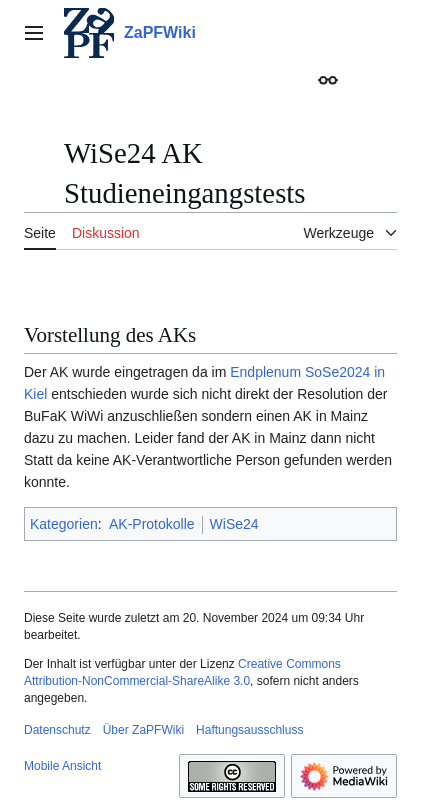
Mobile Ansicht (62, 766)
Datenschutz (57, 730)
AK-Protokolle (152, 524)
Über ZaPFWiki (143, 730)
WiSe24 (234, 524)
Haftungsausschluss (249, 730)
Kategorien (64, 524)
